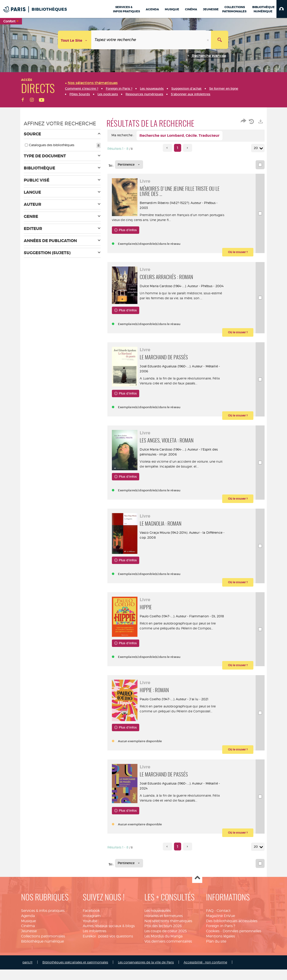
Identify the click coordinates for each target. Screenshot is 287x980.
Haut (197, 889)
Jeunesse (29, 942)
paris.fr (27, 973)
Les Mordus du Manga (163, 947)
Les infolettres (95, 942)
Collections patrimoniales (43, 947)
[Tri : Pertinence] (129, 165)
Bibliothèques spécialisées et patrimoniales (75, 973)
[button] (282, 9)
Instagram (92, 926)
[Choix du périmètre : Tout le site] (75, 40)
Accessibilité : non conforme (205, 973)
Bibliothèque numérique (42, 952)
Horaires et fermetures (164, 926)
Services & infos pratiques (43, 921)
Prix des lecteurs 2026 (163, 936)
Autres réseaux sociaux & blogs (109, 936)
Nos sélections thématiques (168, 931)
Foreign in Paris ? (221, 936)
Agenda (28, 926)
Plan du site (216, 952)
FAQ (210, 921)
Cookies (213, 942)
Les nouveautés (158, 921)
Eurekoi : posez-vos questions (108, 947)
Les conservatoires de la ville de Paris (146, 973)
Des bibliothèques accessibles (232, 931)
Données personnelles (242, 942)
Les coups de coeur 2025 (166, 942)
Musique (28, 931)
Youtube (90, 931)
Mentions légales (221, 947)
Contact (224, 921)
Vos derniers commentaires (168, 952)
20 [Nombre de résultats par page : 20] (257, 148)
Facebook (91, 921)
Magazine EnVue (221, 926)
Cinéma (28, 936)
